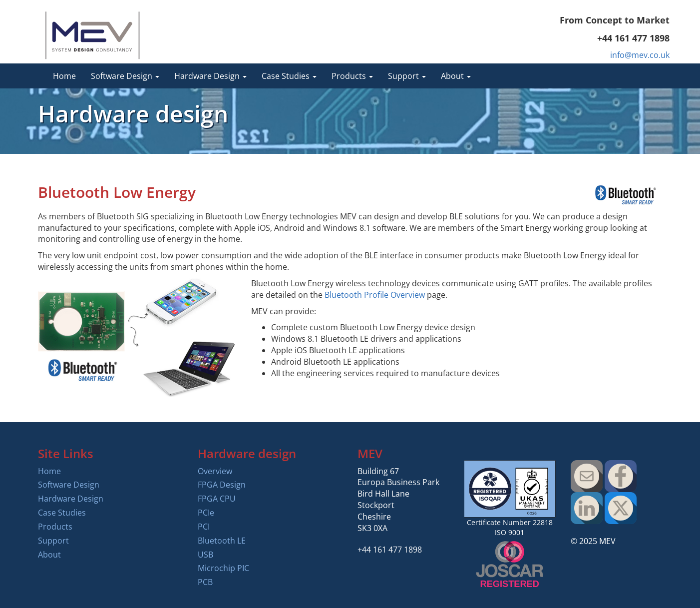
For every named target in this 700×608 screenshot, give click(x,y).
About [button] (456, 76)
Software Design (69, 485)
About (49, 555)
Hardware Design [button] (210, 76)
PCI (204, 527)
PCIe (206, 513)
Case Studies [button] (289, 76)
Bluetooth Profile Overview (375, 295)
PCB (205, 582)
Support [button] (407, 76)
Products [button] (352, 76)
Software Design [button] (125, 76)
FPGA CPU (217, 499)
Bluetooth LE (222, 541)
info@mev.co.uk (640, 55)
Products (55, 527)
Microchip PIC (223, 568)
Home (64, 76)
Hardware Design (71, 499)
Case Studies (62, 513)
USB (205, 555)
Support (53, 541)
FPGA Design (222, 485)
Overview (215, 471)
